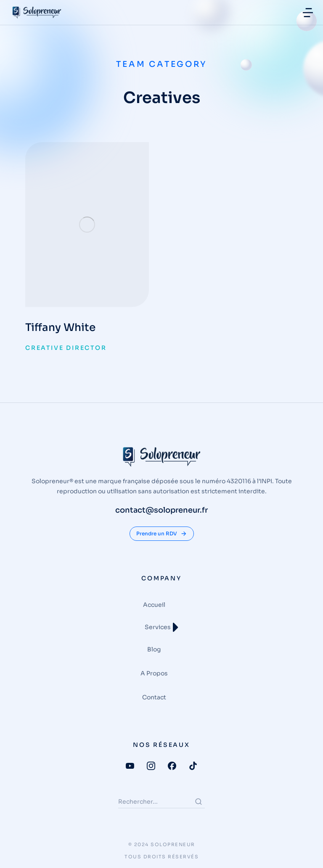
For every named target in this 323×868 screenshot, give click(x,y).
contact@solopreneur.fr (161, 510)
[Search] (199, 802)
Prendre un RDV (162, 534)
